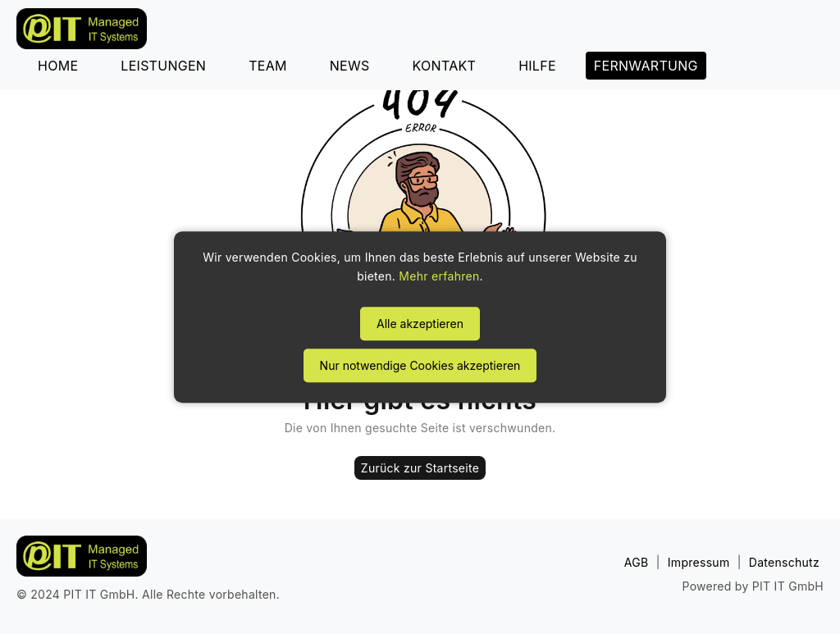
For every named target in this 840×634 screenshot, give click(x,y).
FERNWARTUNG (646, 66)
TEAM (268, 66)
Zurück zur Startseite (420, 468)
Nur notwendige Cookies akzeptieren (420, 365)
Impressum (699, 562)
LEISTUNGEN (163, 66)
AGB (637, 562)
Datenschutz (784, 562)
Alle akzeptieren (420, 324)
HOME (58, 66)
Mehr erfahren (439, 277)
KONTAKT (445, 66)
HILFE (537, 66)
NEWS (350, 66)
